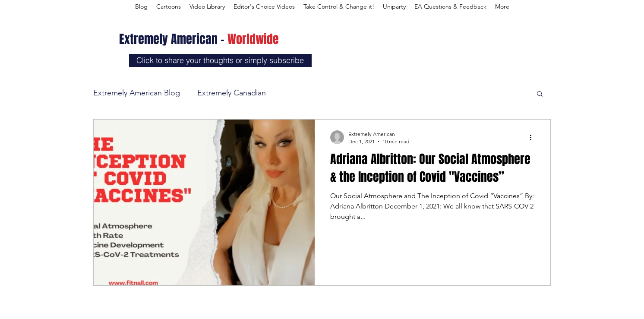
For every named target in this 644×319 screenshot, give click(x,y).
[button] (540, 94)
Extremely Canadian (232, 93)
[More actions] (534, 137)
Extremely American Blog (137, 93)
